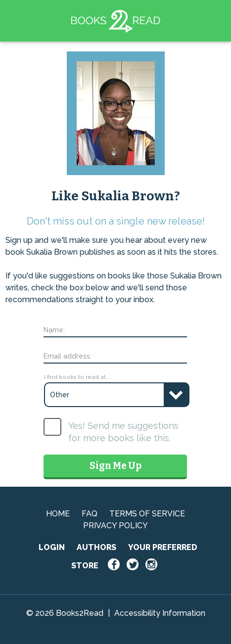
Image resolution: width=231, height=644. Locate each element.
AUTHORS (96, 547)
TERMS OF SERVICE (147, 514)
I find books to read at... (77, 377)
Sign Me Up (115, 466)
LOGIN (52, 547)
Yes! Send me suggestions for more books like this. (123, 432)
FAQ (90, 514)
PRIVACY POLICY (115, 526)
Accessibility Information (160, 613)
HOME (58, 514)
